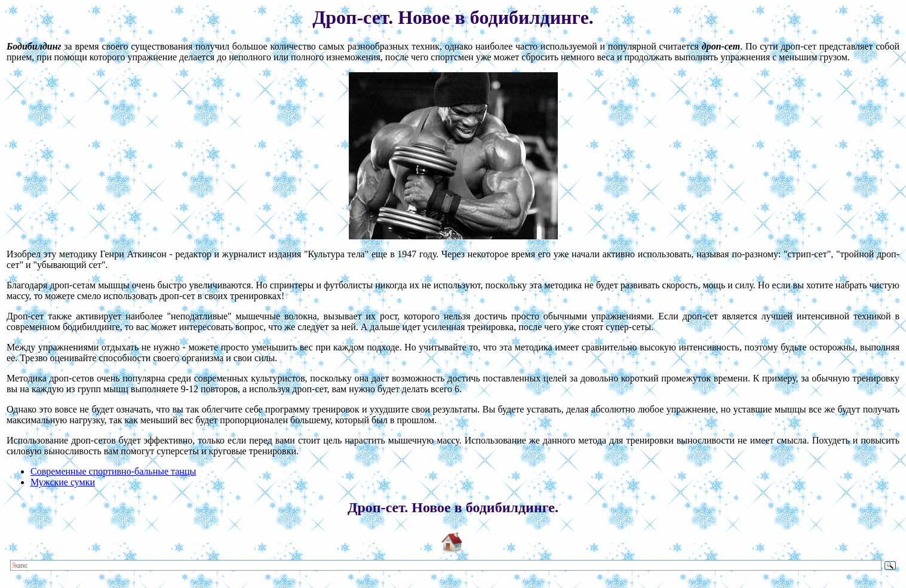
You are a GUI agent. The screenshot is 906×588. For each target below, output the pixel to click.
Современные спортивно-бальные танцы (113, 471)
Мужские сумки (63, 482)
